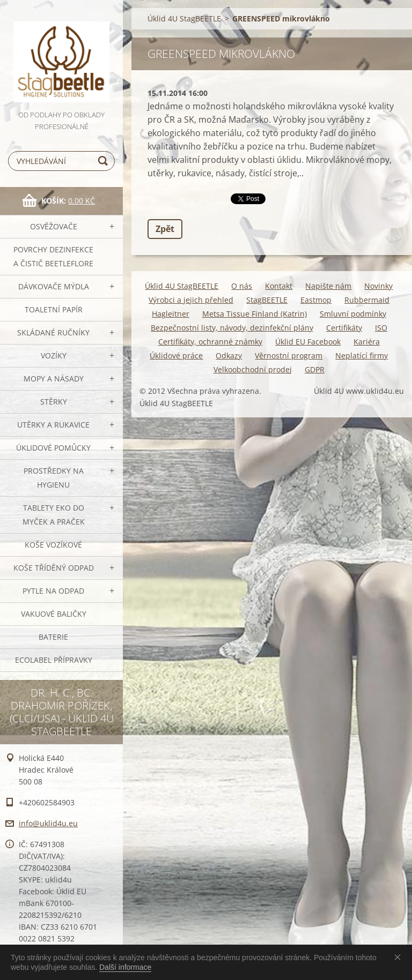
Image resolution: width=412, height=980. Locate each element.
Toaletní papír (54, 309)
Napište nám (328, 286)
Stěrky (54, 402)
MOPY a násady (54, 379)
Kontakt (279, 286)
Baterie (53, 637)
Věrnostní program (289, 356)
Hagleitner (171, 314)
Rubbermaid (367, 300)
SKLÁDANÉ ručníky (53, 332)
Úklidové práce (176, 356)
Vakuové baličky (54, 614)
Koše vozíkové (53, 545)
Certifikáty (344, 328)
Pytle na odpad (53, 591)
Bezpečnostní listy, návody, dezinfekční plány (232, 328)
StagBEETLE (267, 300)
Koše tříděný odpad (54, 568)
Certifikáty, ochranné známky (210, 342)
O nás (242, 286)
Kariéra (367, 342)
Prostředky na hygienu (54, 478)
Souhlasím (400, 957)
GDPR (315, 369)
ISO (381, 328)
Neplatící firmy (362, 356)
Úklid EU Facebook (308, 342)
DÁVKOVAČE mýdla (54, 286)
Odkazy (229, 356)
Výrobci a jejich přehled (191, 300)
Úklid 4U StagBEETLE (184, 18)
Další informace (125, 967)
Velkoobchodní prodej (253, 369)
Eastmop (316, 300)
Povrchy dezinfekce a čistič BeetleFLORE (53, 256)
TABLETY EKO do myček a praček (54, 515)
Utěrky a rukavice (53, 425)
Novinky (378, 286)
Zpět (165, 229)
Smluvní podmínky (353, 314)
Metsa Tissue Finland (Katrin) (255, 314)
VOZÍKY (54, 356)
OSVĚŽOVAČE (54, 226)
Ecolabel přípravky (54, 660)
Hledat (105, 161)
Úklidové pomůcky (53, 448)
